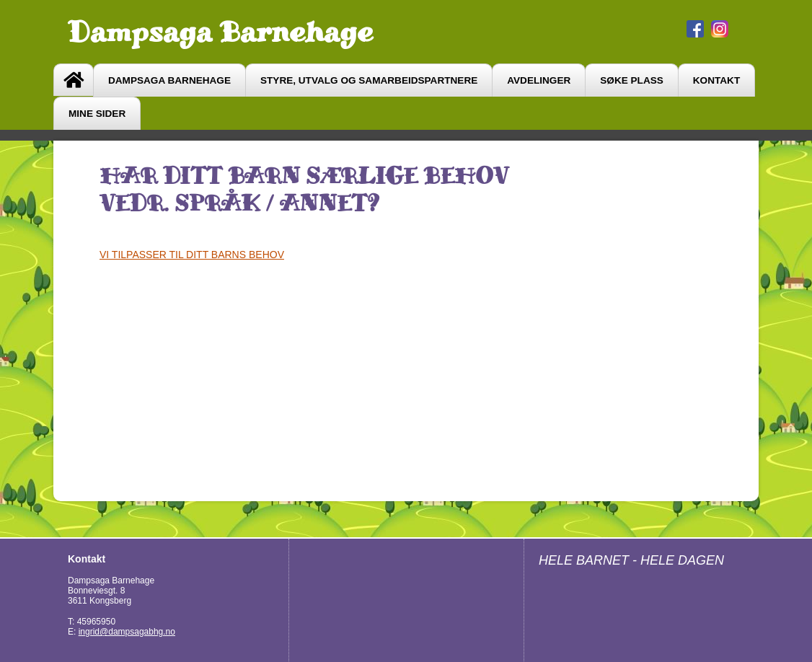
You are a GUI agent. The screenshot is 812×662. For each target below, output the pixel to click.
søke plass (632, 80)
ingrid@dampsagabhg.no (127, 632)
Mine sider (97, 114)
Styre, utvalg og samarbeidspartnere (369, 80)
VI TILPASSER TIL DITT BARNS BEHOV (192, 255)
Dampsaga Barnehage (220, 32)
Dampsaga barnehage (169, 80)
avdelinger (539, 80)
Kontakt (716, 80)
